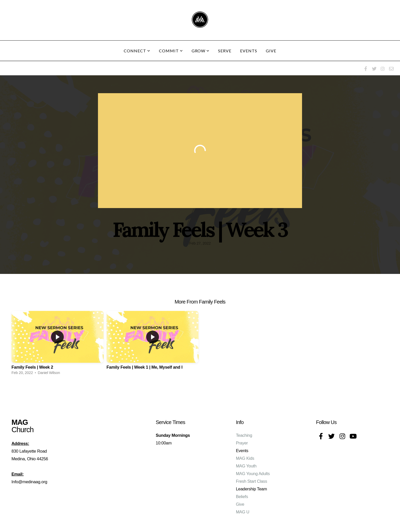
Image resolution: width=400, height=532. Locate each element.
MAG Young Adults (253, 474)
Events (249, 51)
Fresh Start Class (252, 481)
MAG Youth (246, 466)
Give (271, 51)
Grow (201, 51)
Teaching (244, 435)
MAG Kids (245, 458)
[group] (58, 344)
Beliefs (242, 497)
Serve (225, 51)
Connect (137, 51)
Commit (171, 51)
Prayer (242, 443)
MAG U (243, 512)
